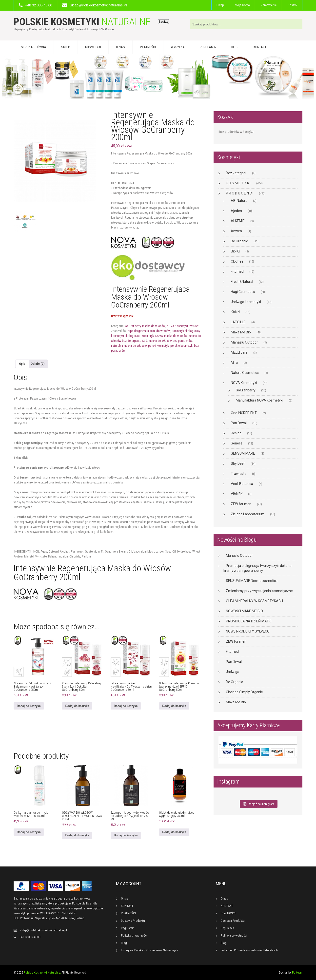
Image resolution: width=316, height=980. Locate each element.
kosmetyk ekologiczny (186, 331)
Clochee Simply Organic (244, 692)
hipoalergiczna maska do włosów (149, 331)
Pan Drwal (239, 423)
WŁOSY (194, 326)
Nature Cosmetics (245, 373)
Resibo (236, 433)
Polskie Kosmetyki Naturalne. (42, 972)
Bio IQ (235, 251)
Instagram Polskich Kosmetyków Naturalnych (149, 950)
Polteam (297, 972)
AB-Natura (239, 201)
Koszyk (292, 5)
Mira (234, 363)
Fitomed (237, 271)
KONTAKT (260, 47)
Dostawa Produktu (133, 921)
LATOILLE (238, 322)
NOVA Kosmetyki (177, 326)
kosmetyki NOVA (152, 336)
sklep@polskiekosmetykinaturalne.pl (98, 5)
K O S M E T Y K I (238, 183)
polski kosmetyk (158, 346)
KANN (235, 312)
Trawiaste (239, 474)
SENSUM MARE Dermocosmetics (252, 581)
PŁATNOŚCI (148, 47)
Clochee (237, 261)
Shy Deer (238, 463)
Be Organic (239, 241)
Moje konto (242, 5)
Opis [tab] (22, 364)
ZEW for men (241, 504)
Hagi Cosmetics (243, 292)
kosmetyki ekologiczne (126, 336)
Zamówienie (269, 5)
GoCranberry (133, 326)
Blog (235, 47)
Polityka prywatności (134, 935)
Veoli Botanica (242, 484)
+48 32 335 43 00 (39, 5)
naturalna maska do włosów (129, 346)
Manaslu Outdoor (244, 342)
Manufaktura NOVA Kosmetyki (259, 400)
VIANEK (237, 494)
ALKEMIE (238, 221)
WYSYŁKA (178, 47)
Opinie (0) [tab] (38, 364)
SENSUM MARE (243, 453)
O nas (120, 47)
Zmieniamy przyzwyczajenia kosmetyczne (259, 591)
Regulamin (208, 47)
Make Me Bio (241, 332)
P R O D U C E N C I (240, 193)
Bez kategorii (236, 173)
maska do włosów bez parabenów (170, 341)
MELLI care (239, 352)
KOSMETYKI (93, 47)
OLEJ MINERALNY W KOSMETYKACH (254, 601)
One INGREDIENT (244, 413)
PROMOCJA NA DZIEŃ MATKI (249, 621)
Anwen (236, 231)
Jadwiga (233, 672)
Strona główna (34, 47)
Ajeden (236, 211)
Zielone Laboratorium (248, 514)
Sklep (220, 5)
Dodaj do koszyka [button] (29, 706)
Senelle (237, 443)
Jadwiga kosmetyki (246, 302)
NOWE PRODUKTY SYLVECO (248, 631)
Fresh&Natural (242, 282)
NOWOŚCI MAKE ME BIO (244, 611)
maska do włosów (154, 326)
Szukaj (163, 22)
